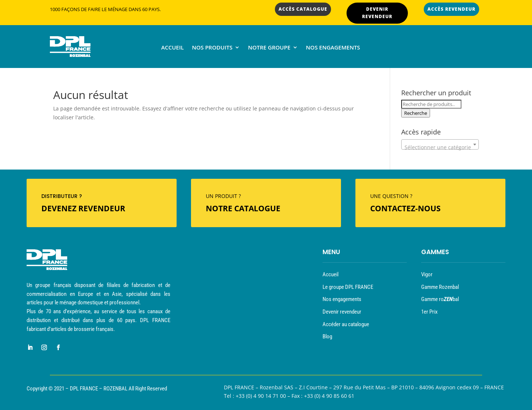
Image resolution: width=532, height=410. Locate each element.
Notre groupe (269, 48)
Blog (327, 336)
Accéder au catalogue (346, 324)
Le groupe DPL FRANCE (348, 287)
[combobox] (440, 144)
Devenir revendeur (342, 312)
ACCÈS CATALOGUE (303, 9)
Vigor (427, 274)
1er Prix (429, 312)
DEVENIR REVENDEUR (377, 13)
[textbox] (440, 147)
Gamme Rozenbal (440, 287)
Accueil (172, 48)
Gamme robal (440, 299)
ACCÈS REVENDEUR (451, 9)
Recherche (416, 113)
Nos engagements (333, 48)
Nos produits (212, 48)
